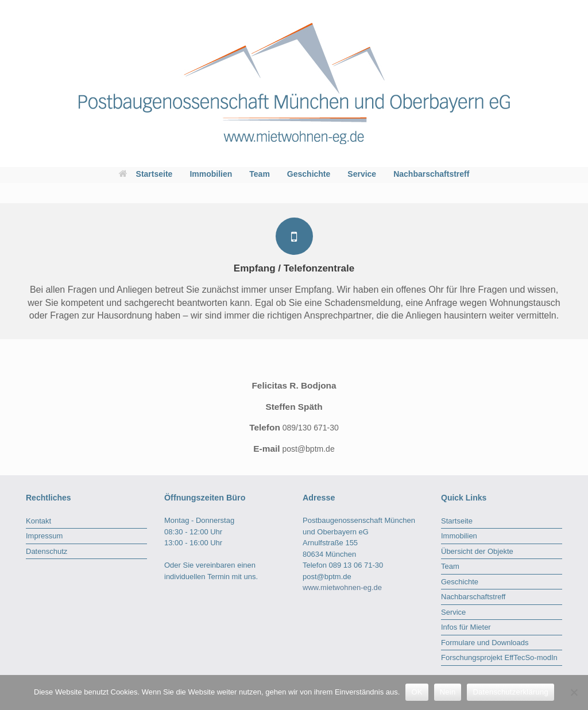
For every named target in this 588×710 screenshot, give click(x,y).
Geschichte (309, 174)
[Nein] (574, 692)
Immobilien (211, 174)
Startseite (146, 174)
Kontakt (38, 521)
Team (260, 174)
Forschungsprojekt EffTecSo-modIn (499, 657)
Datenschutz (47, 551)
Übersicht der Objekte (477, 551)
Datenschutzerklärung (510, 692)
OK (417, 692)
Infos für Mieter (466, 627)
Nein (448, 692)
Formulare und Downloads (485, 643)
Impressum (44, 536)
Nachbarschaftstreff (431, 174)
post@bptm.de (327, 577)
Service (362, 174)
